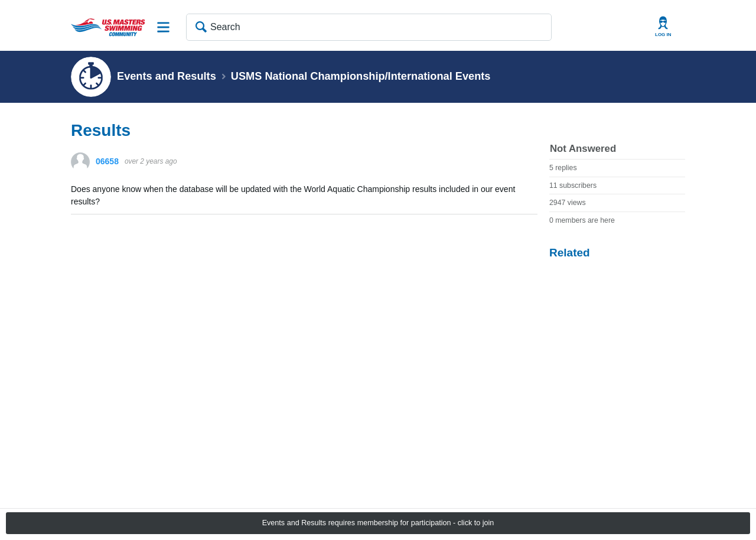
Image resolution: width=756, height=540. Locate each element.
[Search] (369, 27)
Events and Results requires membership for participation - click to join (378, 523)
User (663, 27)
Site (164, 27)
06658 (107, 161)
